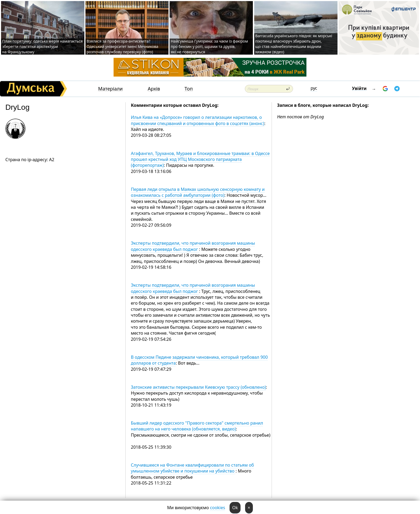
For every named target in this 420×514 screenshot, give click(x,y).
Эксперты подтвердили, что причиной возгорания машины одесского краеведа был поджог (193, 246)
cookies (217, 508)
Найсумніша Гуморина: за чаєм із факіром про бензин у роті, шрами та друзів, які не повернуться (209, 46)
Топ (189, 89)
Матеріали (110, 89)
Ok (235, 508)
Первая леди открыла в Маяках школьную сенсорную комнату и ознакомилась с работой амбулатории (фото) (198, 192)
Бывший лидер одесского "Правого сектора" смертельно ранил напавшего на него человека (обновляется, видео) (197, 426)
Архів (154, 89)
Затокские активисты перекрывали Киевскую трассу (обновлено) (198, 387)
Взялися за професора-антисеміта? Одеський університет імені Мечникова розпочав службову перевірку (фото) (122, 46)
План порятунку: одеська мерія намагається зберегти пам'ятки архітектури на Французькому (42, 46)
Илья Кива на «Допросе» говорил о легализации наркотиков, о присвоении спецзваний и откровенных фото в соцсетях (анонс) (198, 120)
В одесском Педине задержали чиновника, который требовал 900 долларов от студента (199, 360)
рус (314, 88)
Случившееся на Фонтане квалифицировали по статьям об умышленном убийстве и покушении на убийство (192, 468)
